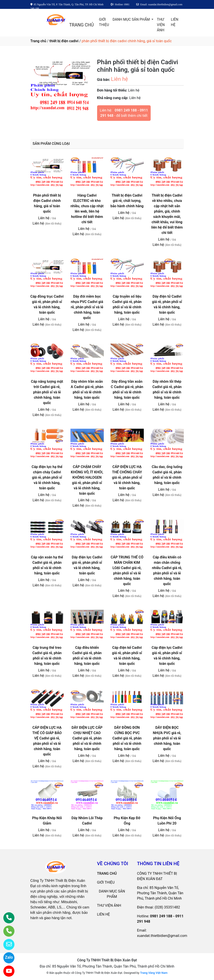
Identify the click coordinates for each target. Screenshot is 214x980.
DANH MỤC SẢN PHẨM (132, 19)
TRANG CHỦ (81, 25)
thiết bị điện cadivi (64, 41)
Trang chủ (38, 41)
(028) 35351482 (167, 907)
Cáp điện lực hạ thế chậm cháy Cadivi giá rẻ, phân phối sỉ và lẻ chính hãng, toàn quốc (47, 477)
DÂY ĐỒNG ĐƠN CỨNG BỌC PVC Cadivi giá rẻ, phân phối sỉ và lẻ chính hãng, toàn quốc (127, 738)
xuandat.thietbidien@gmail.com (162, 936)
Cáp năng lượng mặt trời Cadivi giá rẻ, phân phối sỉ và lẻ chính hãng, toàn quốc (47, 392)
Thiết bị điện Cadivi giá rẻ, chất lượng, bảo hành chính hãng (127, 201)
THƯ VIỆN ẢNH (161, 25)
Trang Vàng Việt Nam (154, 973)
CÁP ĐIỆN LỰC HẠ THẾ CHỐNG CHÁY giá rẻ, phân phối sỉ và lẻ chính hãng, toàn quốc (127, 477)
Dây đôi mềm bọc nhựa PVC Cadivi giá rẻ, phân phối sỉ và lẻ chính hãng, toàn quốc (87, 307)
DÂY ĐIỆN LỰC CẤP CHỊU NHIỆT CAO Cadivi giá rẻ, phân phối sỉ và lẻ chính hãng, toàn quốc (87, 738)
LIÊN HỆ (175, 22)
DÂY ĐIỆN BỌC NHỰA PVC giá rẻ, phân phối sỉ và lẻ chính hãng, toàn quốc (167, 738)
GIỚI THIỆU (104, 22)
